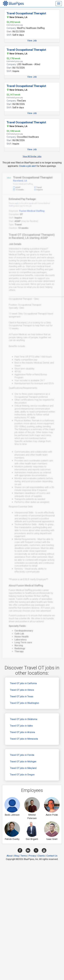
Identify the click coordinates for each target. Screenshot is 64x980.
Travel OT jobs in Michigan (23, 762)
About (10, 856)
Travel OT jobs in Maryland (23, 768)
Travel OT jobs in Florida (22, 755)
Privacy (32, 856)
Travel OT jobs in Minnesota (24, 739)
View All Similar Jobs (32, 156)
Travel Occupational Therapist (26, 13)
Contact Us (52, 856)
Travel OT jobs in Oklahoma (24, 719)
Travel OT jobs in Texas (22, 696)
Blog (17, 856)
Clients (41, 856)
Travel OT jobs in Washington (25, 703)
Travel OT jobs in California (23, 683)
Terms (24, 856)
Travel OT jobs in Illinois (22, 690)
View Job (32, 41)
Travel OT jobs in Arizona (22, 732)
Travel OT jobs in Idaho (21, 726)
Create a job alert (28, 166)
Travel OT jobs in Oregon (22, 775)
